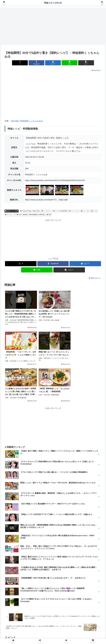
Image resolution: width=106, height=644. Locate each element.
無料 (49, 215)
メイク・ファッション (49, 631)
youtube (37, 211)
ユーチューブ (10, 215)
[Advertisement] (53, 26)
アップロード (47, 211)
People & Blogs (26, 211)
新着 (27, 631)
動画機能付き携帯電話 (37, 215)
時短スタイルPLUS (53, 3)
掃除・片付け (76, 631)
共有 (19, 215)
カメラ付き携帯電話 (60, 211)
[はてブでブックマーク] (53, 63)
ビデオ (94, 211)
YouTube (15, 121)
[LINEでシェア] (69, 63)
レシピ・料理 (64, 631)
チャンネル (85, 211)
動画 (26, 215)
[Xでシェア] (20, 63)
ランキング (35, 631)
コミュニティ (74, 211)
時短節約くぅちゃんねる (32, 121)
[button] (86, 63)
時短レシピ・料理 (12, 211)
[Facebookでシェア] (37, 63)
